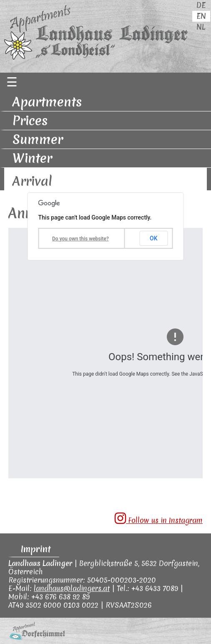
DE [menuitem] (201, 5)
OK (154, 238)
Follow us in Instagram (159, 518)
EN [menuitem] (201, 16)
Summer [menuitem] (38, 139)
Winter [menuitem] (32, 158)
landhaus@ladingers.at (72, 588)
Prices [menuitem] (30, 121)
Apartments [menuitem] (47, 102)
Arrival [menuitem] (32, 181)
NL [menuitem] (201, 27)
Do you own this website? (80, 239)
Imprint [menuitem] (36, 549)
